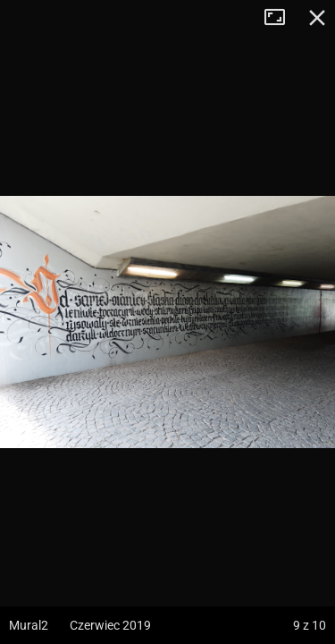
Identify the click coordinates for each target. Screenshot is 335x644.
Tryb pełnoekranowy (281, 18)
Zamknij (317, 18)
